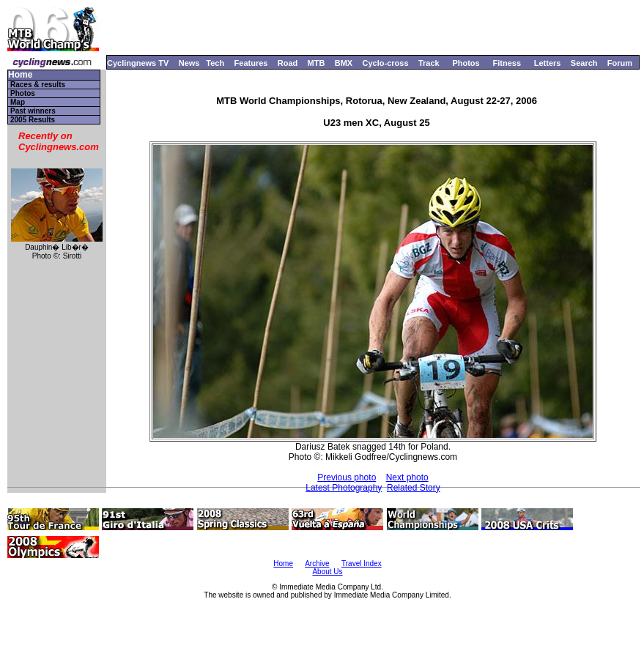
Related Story (414, 488)
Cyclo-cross (386, 63)
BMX (344, 63)
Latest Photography (344, 488)
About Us (327, 572)
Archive (317, 564)
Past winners (33, 111)
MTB (317, 63)
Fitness (507, 63)
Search (584, 63)
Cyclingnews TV (138, 63)
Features (251, 63)
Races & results (38, 85)
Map (18, 102)
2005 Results (33, 120)
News (189, 63)
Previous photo (347, 477)
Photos (466, 63)
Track (429, 63)
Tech (215, 63)
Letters (548, 63)
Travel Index (362, 564)
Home (20, 75)
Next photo (407, 477)
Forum (620, 63)
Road (288, 63)
